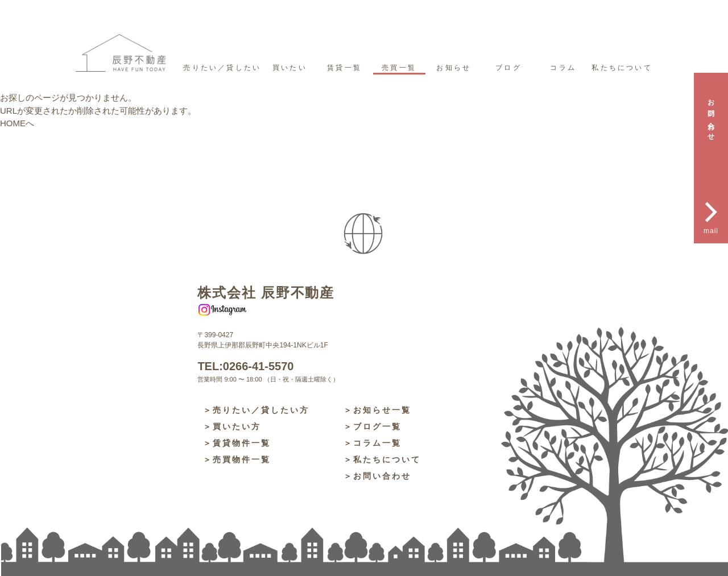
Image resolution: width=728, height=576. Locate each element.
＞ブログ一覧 (373, 426)
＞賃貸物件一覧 (237, 443)
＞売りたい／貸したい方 (256, 410)
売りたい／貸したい (222, 68)
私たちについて (622, 68)
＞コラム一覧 (373, 443)
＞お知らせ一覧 (377, 410)
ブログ (508, 68)
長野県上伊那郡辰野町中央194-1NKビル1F (262, 345)
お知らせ (454, 68)
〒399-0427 (215, 335)
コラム (563, 68)
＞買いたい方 (232, 426)
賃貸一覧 (344, 68)
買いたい (290, 68)
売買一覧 (399, 68)
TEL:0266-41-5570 (245, 366)
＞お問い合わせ (377, 476)
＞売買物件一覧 (237, 459)
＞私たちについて (382, 459)
